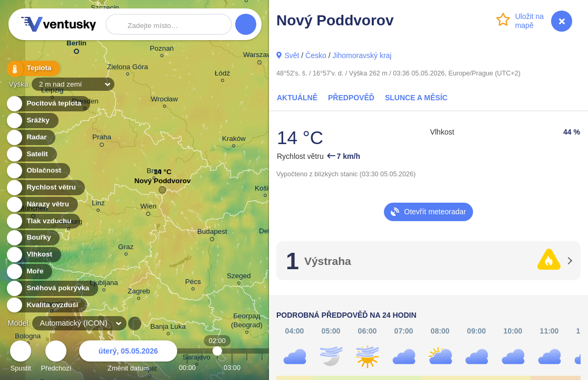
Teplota (33, 68)
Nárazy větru (42, 205)
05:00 (262, 368)
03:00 (232, 368)
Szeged (239, 277)
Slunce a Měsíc (416, 98)
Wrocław (164, 101)
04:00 (247, 368)
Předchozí (56, 358)
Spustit (21, 358)
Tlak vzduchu (43, 221)
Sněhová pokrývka (52, 288)
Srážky (32, 121)
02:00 (217, 368)
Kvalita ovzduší (46, 305)
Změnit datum (128, 358)
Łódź (222, 75)
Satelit (31, 154)
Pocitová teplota (48, 104)
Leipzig (52, 92)
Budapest (212, 233)
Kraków (234, 140)
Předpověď (351, 98)
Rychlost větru (45, 188)
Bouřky (33, 238)
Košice (265, 190)
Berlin (76, 45)
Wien (148, 208)
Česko (316, 55)
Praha (102, 139)
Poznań (162, 50)
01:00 (202, 368)
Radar (31, 137)
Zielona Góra (128, 68)
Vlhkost (33, 255)
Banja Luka (168, 328)
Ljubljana (104, 284)
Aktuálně (297, 98)
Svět (292, 55)
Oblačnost (38, 171)
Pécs (193, 283)
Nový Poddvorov (163, 183)
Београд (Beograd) (247, 322)
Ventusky (57, 24)
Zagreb (139, 293)
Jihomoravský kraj (362, 55)
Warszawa (259, 56)
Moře (29, 272)
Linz (98, 205)
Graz (126, 248)
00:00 (187, 368)
